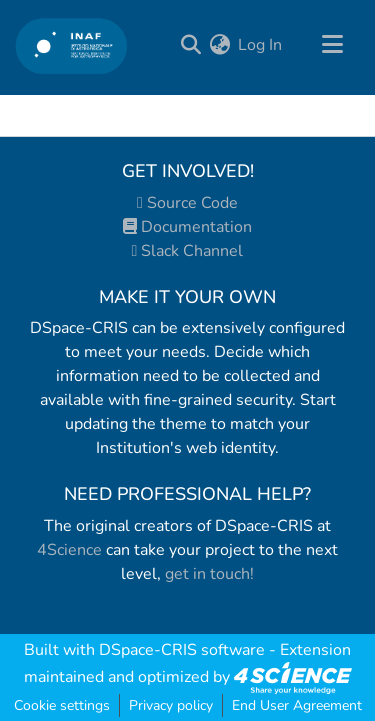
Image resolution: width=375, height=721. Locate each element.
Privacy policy (171, 705)
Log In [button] (261, 45)
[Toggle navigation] (332, 45)
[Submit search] (190, 45)
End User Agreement (297, 705)
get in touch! (209, 574)
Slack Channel (188, 251)
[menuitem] (219, 45)
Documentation (187, 227)
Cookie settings (62, 705)
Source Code (187, 203)
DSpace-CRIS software (182, 650)
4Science (69, 550)
